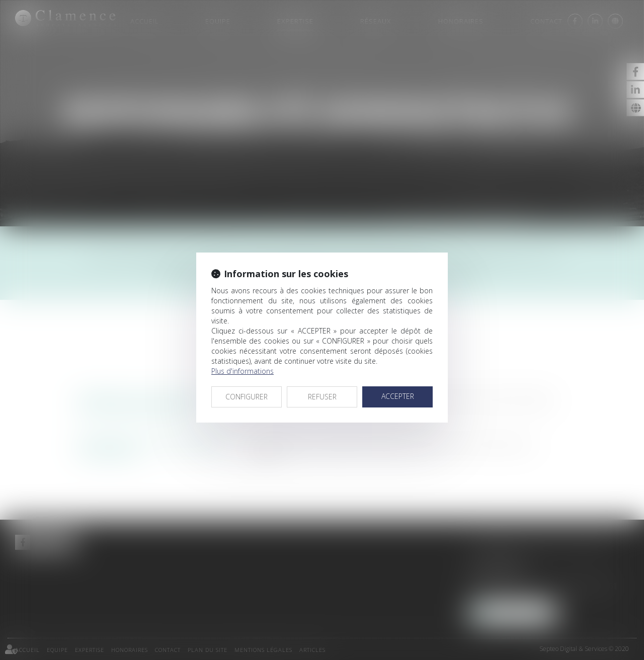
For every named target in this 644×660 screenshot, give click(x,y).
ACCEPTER (398, 396)
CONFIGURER (247, 397)
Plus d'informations (243, 371)
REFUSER (322, 397)
